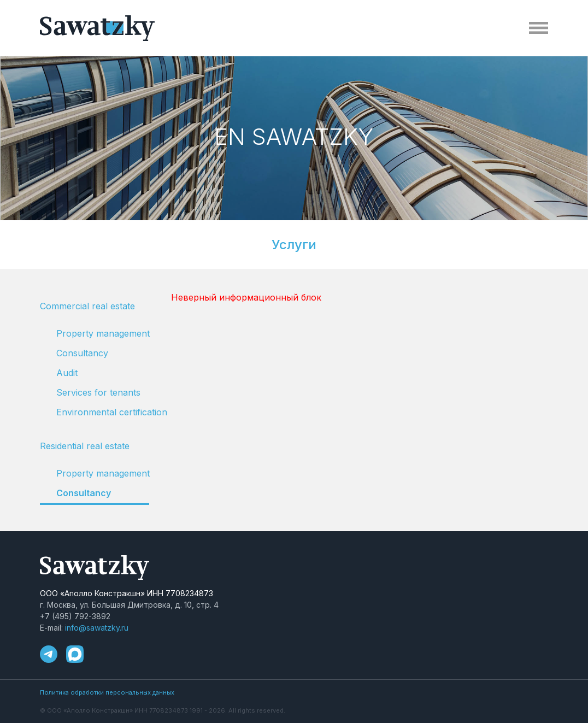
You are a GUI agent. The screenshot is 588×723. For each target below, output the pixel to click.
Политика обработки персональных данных (107, 692)
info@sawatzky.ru (97, 628)
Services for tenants (98, 392)
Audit (67, 373)
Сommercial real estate (87, 306)
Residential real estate (85, 446)
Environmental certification (103, 412)
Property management (103, 333)
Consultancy (82, 353)
